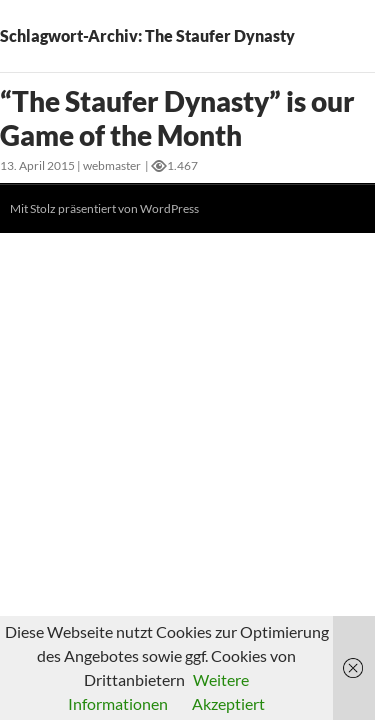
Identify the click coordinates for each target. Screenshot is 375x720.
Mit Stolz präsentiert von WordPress (104, 208)
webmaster (112, 165)
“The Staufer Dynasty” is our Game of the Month (177, 118)
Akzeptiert (228, 703)
